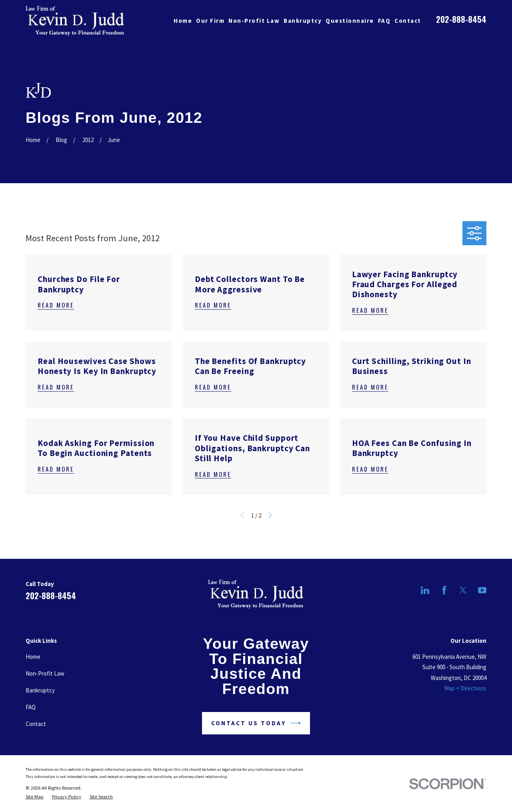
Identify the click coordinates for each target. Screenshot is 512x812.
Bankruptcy (40, 690)
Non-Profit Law (45, 673)
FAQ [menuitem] (384, 21)
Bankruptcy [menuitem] (303, 21)
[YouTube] (482, 590)
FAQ (31, 707)
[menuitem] (35, 797)
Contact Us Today (256, 723)
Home (33, 657)
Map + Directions (465, 688)
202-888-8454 (461, 19)
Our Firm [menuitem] (210, 21)
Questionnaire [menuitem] (350, 21)
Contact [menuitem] (408, 21)
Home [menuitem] (183, 21)
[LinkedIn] (425, 590)
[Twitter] (463, 590)
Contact (36, 724)
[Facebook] (444, 590)
